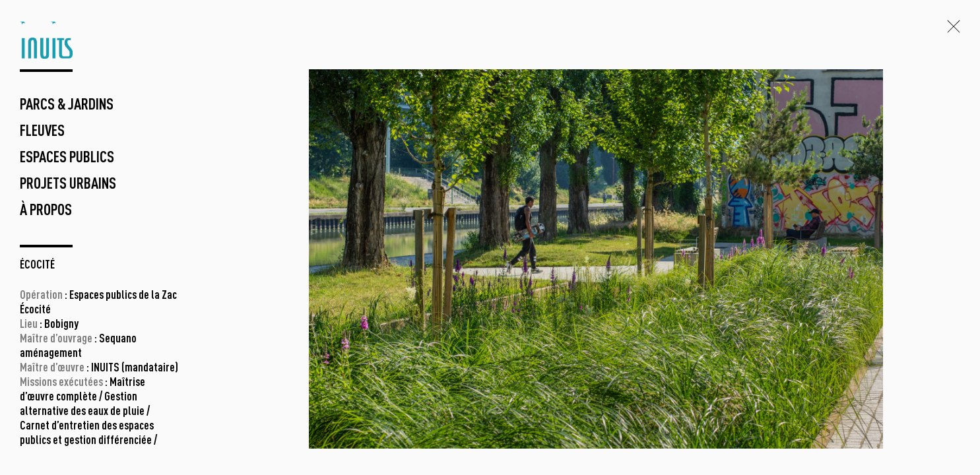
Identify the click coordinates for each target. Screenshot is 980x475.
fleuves (42, 132)
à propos (46, 211)
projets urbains (68, 185)
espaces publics (67, 158)
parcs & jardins (67, 106)
